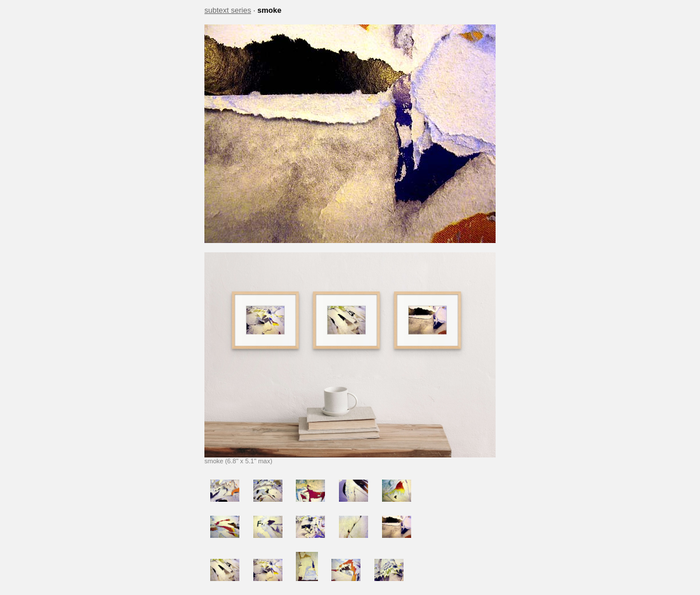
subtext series (228, 10)
